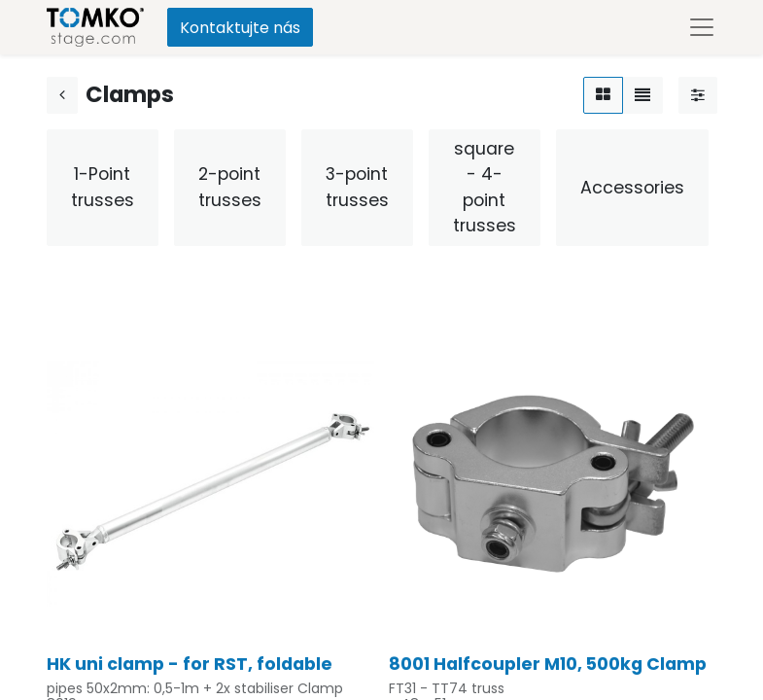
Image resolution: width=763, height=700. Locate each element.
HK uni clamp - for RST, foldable (190, 664)
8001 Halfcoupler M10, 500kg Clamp (548, 664)
